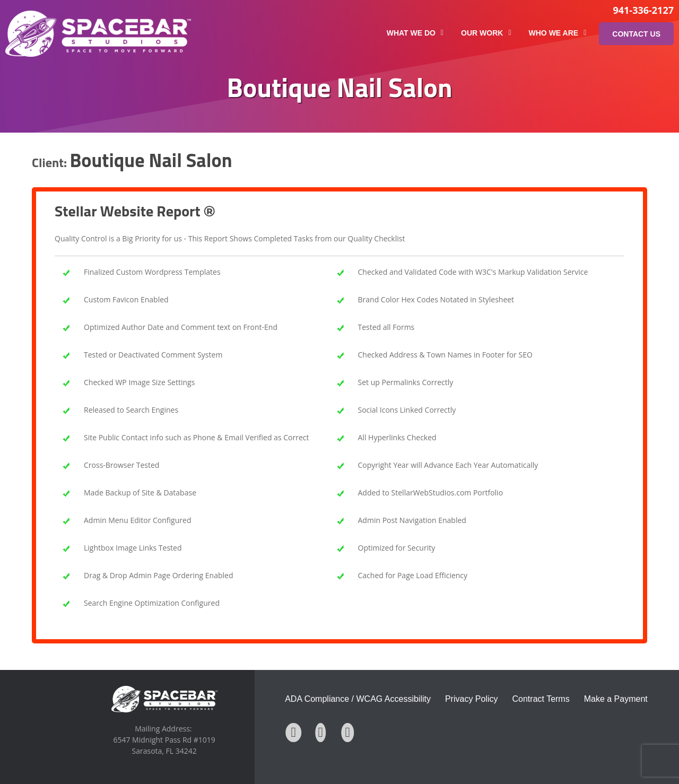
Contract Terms (541, 699)
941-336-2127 (643, 10)
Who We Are (558, 33)
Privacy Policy (472, 699)
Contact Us (636, 34)
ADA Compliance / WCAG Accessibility (358, 699)
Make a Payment (616, 699)
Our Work (486, 33)
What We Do (415, 33)
